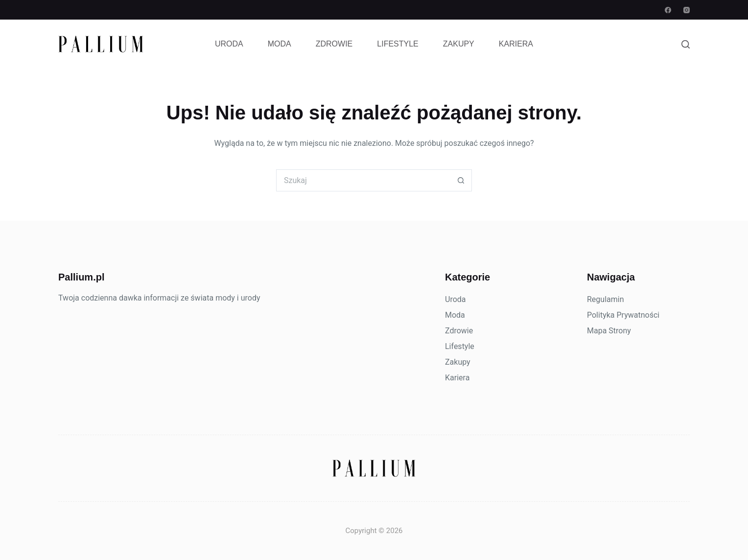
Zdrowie (334, 44)
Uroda (229, 44)
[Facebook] (668, 10)
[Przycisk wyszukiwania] (461, 180)
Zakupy (459, 44)
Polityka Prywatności (623, 315)
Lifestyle (397, 44)
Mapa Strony (609, 331)
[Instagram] (687, 10)
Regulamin (606, 299)
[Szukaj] (686, 44)
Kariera (516, 44)
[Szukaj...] (363, 180)
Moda (280, 44)
